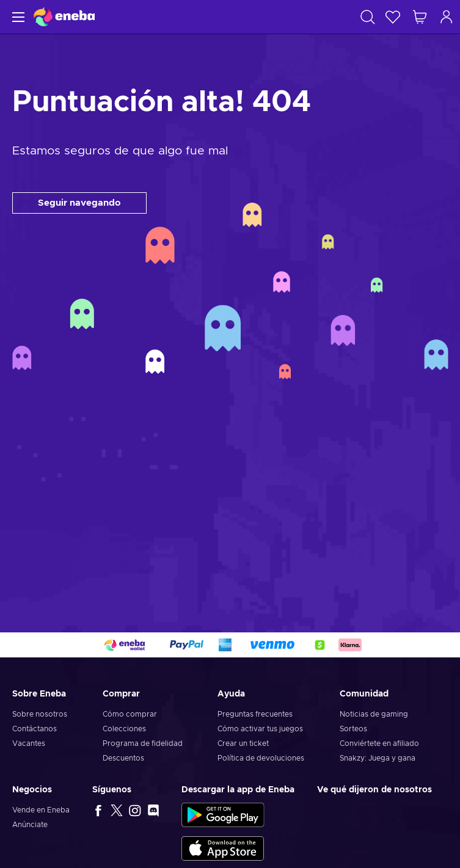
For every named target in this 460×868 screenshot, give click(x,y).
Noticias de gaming (374, 714)
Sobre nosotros (40, 714)
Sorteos (353, 729)
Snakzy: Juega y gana (378, 758)
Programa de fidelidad (143, 743)
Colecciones (124, 729)
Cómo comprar (130, 714)
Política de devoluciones (261, 758)
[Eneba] (64, 17)
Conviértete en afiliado (379, 743)
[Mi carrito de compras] (420, 17)
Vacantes (29, 743)
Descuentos (123, 758)
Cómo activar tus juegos (260, 729)
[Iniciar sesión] (447, 17)
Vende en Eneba (41, 810)
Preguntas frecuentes (255, 714)
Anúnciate (30, 825)
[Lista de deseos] (393, 17)
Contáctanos (35, 729)
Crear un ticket (243, 743)
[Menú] (17, 17)
